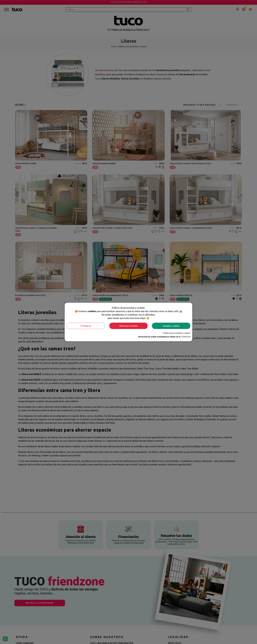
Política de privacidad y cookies (177, 333)
